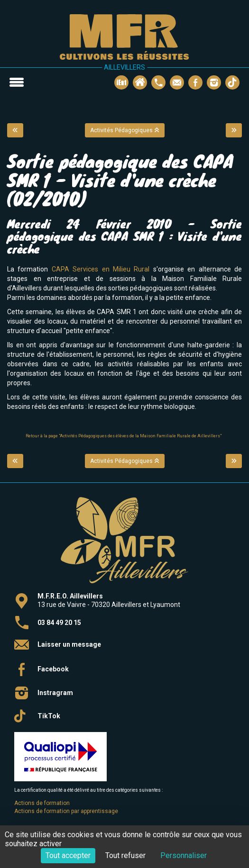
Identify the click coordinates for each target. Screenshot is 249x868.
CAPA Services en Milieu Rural (102, 269)
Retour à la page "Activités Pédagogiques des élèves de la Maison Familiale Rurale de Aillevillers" (124, 436)
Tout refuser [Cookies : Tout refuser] (125, 855)
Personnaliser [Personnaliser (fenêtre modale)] (184, 855)
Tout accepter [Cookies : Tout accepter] (68, 855)
